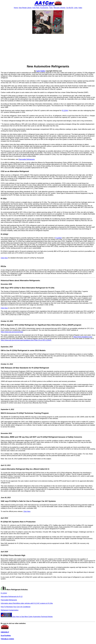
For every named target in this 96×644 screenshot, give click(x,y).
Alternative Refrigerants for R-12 (12, 597)
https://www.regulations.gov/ (83, 337)
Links (76, 8)
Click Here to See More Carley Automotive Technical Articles (27, 617)
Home (16, 8)
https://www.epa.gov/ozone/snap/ (12, 332)
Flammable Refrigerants (27, 159)
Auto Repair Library (25, 8)
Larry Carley (41, 71)
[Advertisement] (48, 49)
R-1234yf (65, 111)
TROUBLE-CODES (7, 639)
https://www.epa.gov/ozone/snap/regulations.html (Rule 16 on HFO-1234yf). (26, 340)
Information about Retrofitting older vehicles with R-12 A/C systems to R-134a (27, 603)
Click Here (4, 258)
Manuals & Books (59, 8)
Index (80, 8)
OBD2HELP (5, 632)
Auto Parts (36, 8)
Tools (51, 8)
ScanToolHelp (6, 636)
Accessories (44, 8)
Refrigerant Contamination (10, 610)
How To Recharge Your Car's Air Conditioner (16, 607)
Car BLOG (70, 8)
